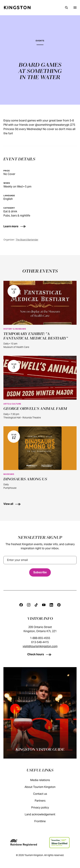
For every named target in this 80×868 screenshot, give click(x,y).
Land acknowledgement (43, 814)
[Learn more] (21, 226)
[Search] (66, 8)
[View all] (40, 504)
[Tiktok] (36, 605)
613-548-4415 (40, 642)
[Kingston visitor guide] (40, 713)
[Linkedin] (51, 605)
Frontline (43, 821)
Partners (44, 801)
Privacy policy (44, 808)
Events (40, 41)
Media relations (44, 780)
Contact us (44, 794)
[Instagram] (29, 605)
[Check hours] (40, 654)
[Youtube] (44, 605)
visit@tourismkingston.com (40, 646)
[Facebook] (21, 605)
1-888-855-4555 (40, 638)
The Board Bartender (27, 240)
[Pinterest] (59, 605)
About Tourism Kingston (43, 787)
